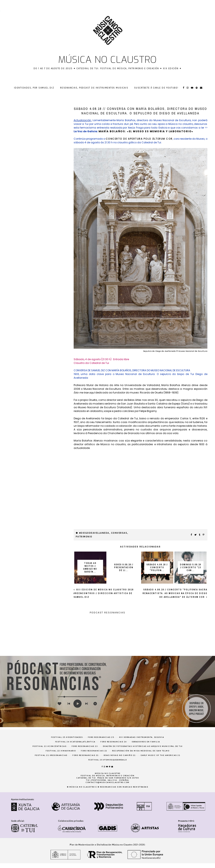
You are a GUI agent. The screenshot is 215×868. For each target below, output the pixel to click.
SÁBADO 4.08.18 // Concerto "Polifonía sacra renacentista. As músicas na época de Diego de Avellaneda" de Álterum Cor (175, 593)
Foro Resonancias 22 (94, 751)
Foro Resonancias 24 (114, 742)
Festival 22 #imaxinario (61, 751)
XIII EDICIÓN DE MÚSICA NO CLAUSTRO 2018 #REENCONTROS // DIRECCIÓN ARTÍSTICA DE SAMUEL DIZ (104, 593)
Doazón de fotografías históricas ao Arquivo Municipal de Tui (143, 746)
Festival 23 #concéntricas (50, 746)
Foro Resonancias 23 (85, 746)
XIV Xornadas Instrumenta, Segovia (142, 737)
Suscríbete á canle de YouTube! (156, 88)
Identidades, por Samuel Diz (34, 88)
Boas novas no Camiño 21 (120, 755)
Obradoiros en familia (146, 742)
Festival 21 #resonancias (51, 755)
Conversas (119, 533)
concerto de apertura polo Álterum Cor (139, 139)
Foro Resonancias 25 (101, 737)
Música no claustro (107, 60)
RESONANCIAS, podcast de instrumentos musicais (94, 88)
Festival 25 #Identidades (67, 737)
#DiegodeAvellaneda (94, 533)
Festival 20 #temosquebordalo (108, 760)
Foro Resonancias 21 (86, 755)
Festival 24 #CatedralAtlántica (75, 742)
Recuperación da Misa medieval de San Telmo (141, 751)
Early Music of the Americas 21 (160, 755)
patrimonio (84, 537)
